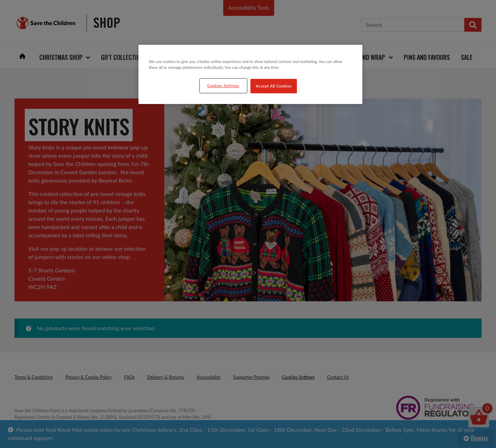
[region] (250, 74)
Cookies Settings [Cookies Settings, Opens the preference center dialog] (223, 86)
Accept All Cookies (274, 86)
